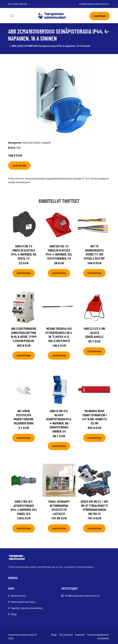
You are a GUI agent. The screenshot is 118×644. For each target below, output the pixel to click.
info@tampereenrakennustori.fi (94, 4)
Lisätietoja (19, 166)
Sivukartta (103, 638)
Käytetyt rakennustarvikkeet (27, 608)
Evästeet (80, 635)
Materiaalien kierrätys (23, 602)
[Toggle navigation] (12, 16)
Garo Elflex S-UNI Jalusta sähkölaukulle (94, 333)
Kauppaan (100, 16)
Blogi (14, 614)
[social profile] (30, 4)
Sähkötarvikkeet (31, 143)
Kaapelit (46, 143)
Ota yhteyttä (66, 635)
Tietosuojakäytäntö (98, 635)
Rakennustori (18, 596)
